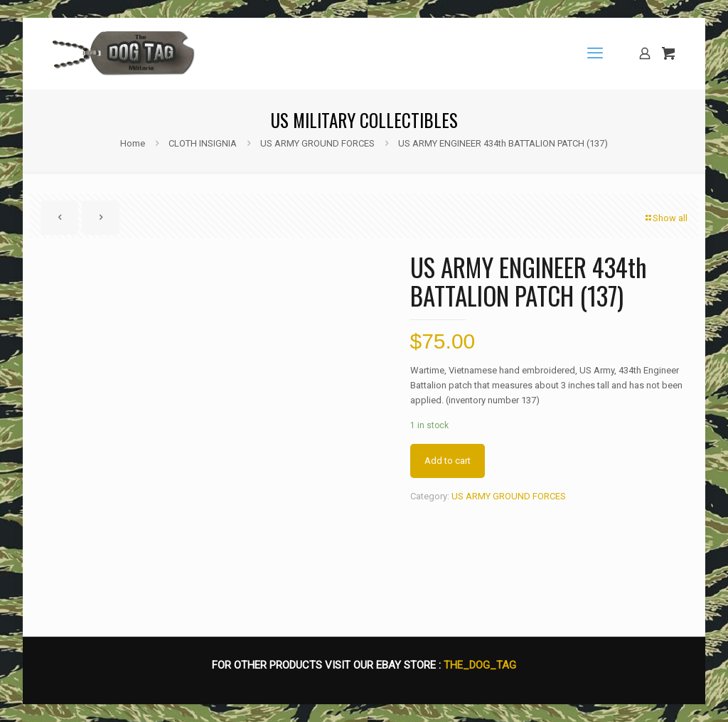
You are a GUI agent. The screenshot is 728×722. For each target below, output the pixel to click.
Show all (665, 218)
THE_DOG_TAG (480, 665)
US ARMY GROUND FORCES (317, 143)
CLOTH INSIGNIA (203, 143)
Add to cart (448, 461)
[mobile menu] (595, 53)
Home (133, 143)
